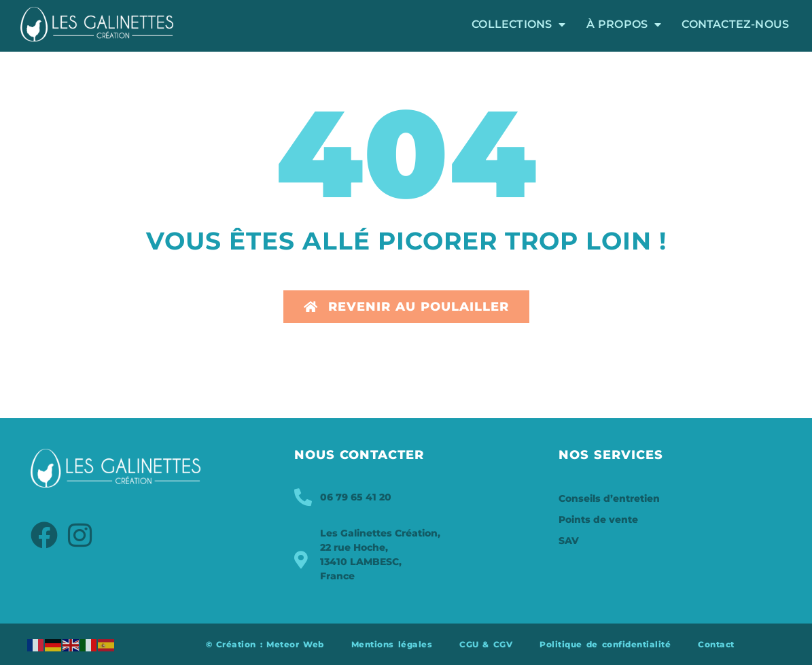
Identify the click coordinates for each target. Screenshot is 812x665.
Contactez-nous (735, 24)
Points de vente (598, 519)
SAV (569, 541)
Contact (716, 644)
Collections (518, 24)
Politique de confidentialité (605, 644)
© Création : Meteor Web (265, 644)
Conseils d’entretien (609, 498)
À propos (624, 24)
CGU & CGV (486, 644)
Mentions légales (392, 644)
